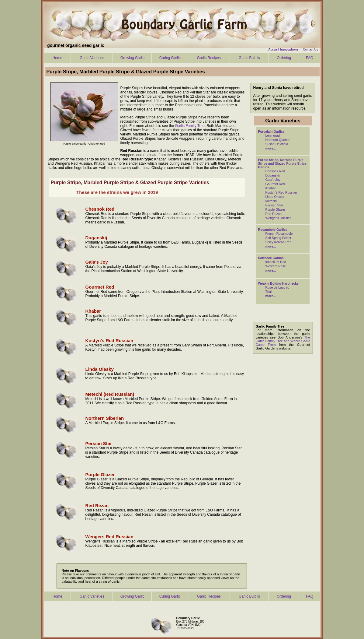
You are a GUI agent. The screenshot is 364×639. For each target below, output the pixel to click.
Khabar (271, 188)
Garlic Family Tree (190, 126)
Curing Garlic (170, 58)
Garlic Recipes (209, 58)
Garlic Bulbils (249, 58)
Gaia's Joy (273, 180)
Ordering (284, 58)
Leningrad (273, 135)
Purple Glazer (275, 209)
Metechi (271, 201)
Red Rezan (274, 214)
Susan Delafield (277, 144)
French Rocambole (279, 233)
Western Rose (276, 266)
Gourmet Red (275, 184)
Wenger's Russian (279, 218)
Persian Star (274, 205)
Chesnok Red (275, 171)
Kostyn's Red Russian (281, 192)
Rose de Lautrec (277, 287)
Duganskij (273, 175)
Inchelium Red (276, 262)
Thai (269, 292)
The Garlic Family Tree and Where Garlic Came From (283, 341)
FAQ (310, 58)
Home (57, 58)
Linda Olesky (275, 197)
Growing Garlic (132, 58)
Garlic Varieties (92, 58)
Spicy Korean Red (279, 242)
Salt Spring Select (278, 238)
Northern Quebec (278, 140)
